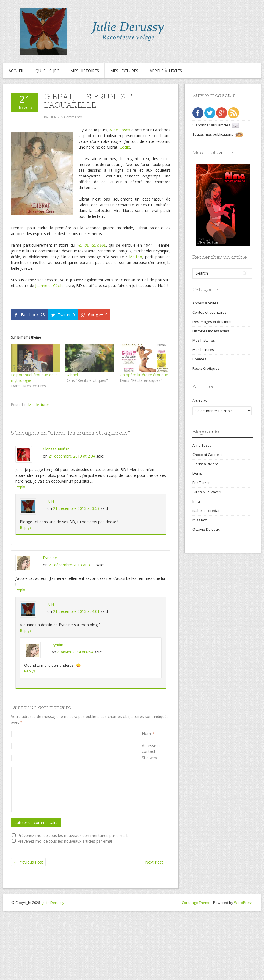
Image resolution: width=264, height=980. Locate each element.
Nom (146, 733)
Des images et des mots (212, 322)
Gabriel (72, 375)
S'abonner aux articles (216, 125)
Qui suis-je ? (47, 71)
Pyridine (50, 558)
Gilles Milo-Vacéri (207, 492)
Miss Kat (200, 520)
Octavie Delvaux (206, 529)
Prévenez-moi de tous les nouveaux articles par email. (66, 841)
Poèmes (199, 359)
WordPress (243, 903)
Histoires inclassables (211, 331)
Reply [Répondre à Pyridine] (21, 590)
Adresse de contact (156, 748)
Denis (197, 473)
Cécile (125, 147)
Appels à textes (166, 71)
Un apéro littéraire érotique (144, 375)
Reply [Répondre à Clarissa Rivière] (21, 487)
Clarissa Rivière (56, 449)
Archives (200, 400)
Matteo (136, 257)
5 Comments (72, 117)
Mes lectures (124, 71)
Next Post (157, 862)
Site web (149, 758)
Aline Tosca (120, 130)
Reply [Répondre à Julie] (26, 527)
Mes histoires (85, 71)
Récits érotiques (206, 368)
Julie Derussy (53, 903)
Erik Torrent (202, 483)
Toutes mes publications (218, 134)
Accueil (16, 71)
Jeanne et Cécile (49, 286)
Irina (196, 501)
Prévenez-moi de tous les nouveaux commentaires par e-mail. (73, 835)
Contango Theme (196, 903)
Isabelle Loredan (207, 511)
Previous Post (28, 862)
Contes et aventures (210, 312)
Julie (51, 501)
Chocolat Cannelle (208, 455)
